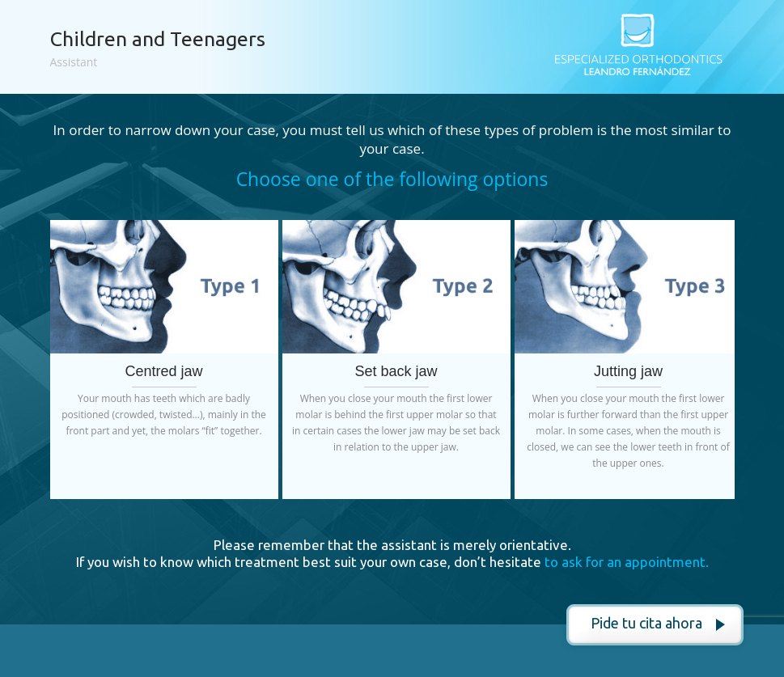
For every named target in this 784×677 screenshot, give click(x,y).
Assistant (74, 62)
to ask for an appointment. (627, 562)
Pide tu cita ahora (646, 623)
